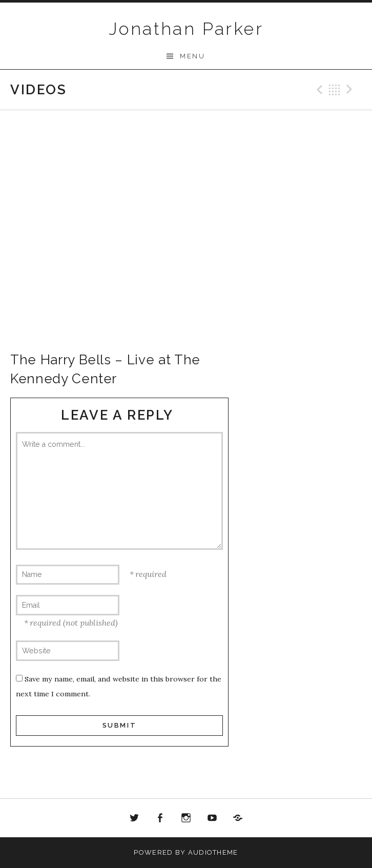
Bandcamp (238, 818)
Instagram (186, 818)
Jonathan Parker (186, 29)
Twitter (134, 818)
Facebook (160, 818)
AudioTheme (213, 852)
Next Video (351, 90)
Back (335, 90)
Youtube (212, 818)
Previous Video (318, 90)
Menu (192, 56)
